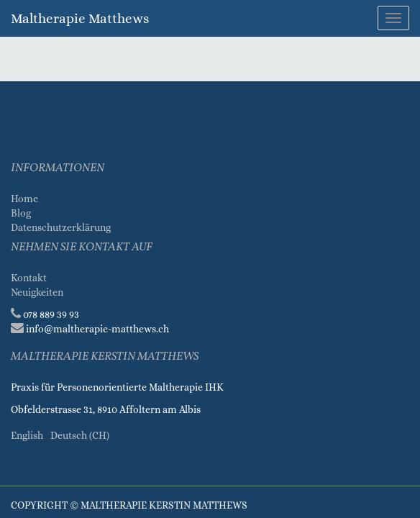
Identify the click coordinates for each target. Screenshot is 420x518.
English (27, 435)
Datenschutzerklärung (62, 227)
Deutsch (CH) (80, 435)
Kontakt (29, 278)
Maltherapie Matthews (80, 18)
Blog (21, 213)
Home (24, 199)
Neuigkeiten (37, 292)
